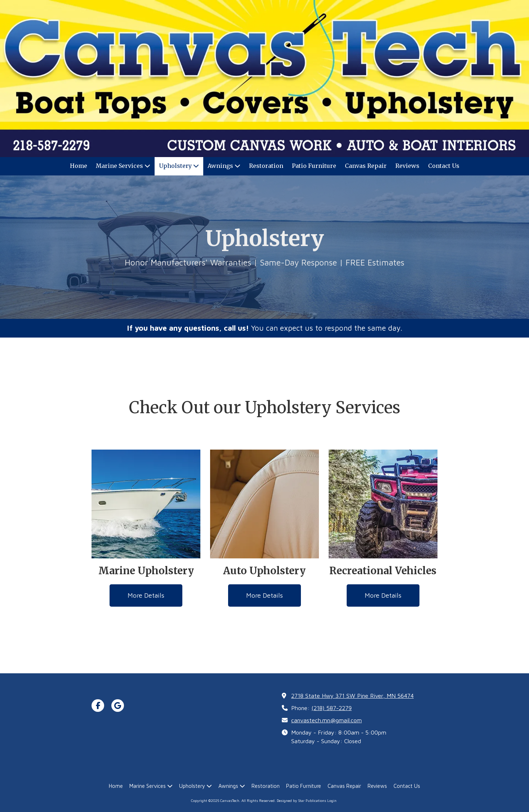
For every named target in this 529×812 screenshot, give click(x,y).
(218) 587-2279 (332, 708)
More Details (146, 595)
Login (332, 800)
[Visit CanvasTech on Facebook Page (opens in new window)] (98, 706)
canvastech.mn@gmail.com (326, 720)
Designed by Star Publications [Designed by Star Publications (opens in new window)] (301, 800)
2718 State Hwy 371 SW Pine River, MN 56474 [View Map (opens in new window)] (352, 695)
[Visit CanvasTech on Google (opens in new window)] (118, 706)
